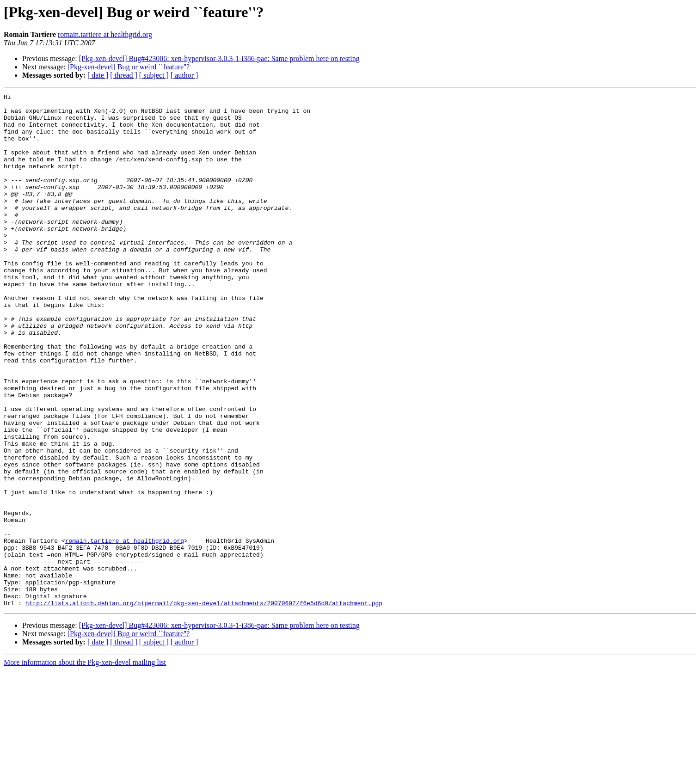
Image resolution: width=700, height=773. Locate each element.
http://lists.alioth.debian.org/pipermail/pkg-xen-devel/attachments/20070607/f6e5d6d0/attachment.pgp (204, 706)
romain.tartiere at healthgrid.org (105, 34)
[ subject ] (154, 75)
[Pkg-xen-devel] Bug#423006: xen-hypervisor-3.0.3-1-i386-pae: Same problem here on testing (219, 58)
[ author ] (184, 75)
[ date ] (98, 75)
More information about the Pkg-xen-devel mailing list (85, 765)
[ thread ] (124, 75)
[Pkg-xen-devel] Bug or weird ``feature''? (129, 67)
